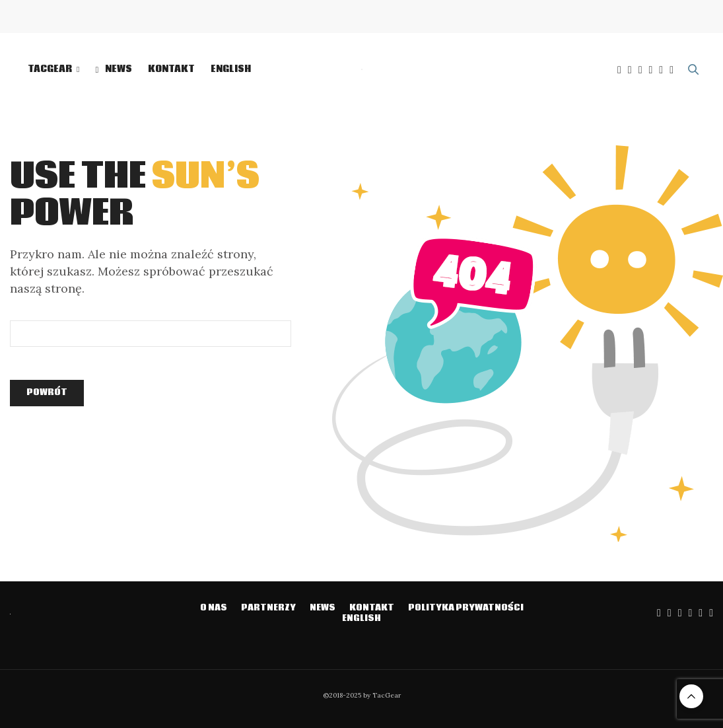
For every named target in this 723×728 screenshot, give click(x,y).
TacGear (50, 69)
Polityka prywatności (466, 608)
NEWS (114, 69)
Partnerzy (268, 608)
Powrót (47, 393)
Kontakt (171, 69)
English (231, 69)
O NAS (214, 608)
